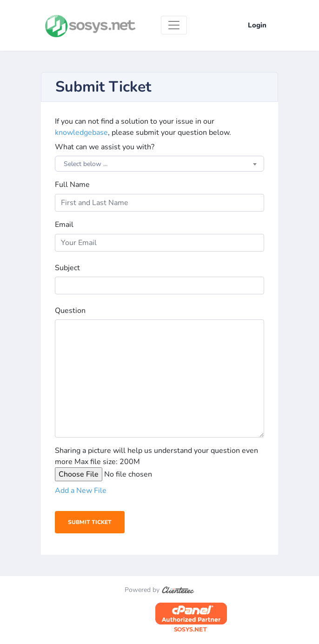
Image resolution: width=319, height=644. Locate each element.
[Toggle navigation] (174, 25)
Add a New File (81, 491)
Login (257, 25)
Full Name (72, 185)
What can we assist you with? (105, 147)
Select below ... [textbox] (86, 164)
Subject (67, 268)
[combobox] (159, 164)
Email (64, 225)
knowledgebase (81, 133)
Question (70, 311)
